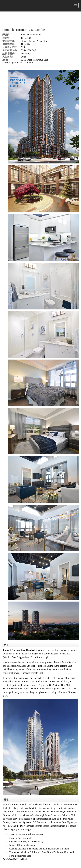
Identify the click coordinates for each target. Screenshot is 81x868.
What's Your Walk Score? (15, 859)
